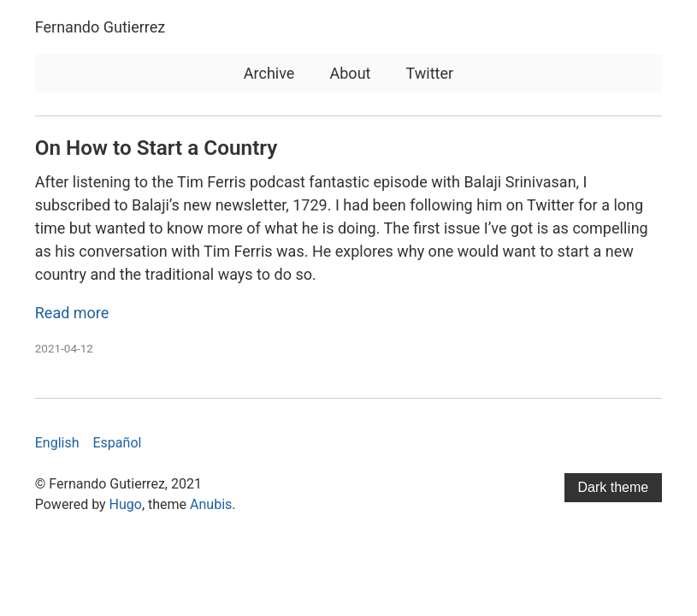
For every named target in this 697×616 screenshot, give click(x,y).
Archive (269, 73)
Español (118, 443)
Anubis (211, 504)
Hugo (126, 504)
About (351, 73)
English (57, 443)
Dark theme (614, 487)
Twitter (430, 73)
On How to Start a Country (157, 148)
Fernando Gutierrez (100, 27)
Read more (72, 313)
